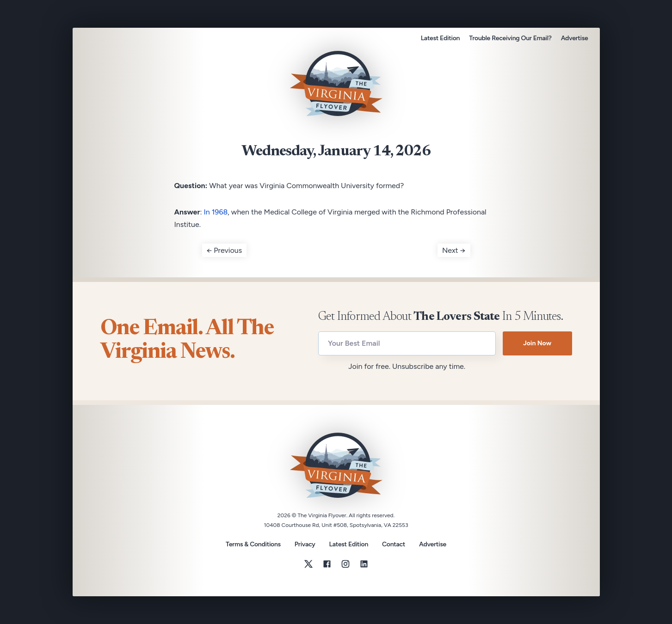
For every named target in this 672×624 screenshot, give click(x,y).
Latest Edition (440, 38)
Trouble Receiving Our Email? (510, 38)
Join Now (537, 343)
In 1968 (216, 212)
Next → (454, 250)
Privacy (305, 544)
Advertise (575, 38)
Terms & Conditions (253, 544)
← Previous (225, 250)
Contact (394, 544)
